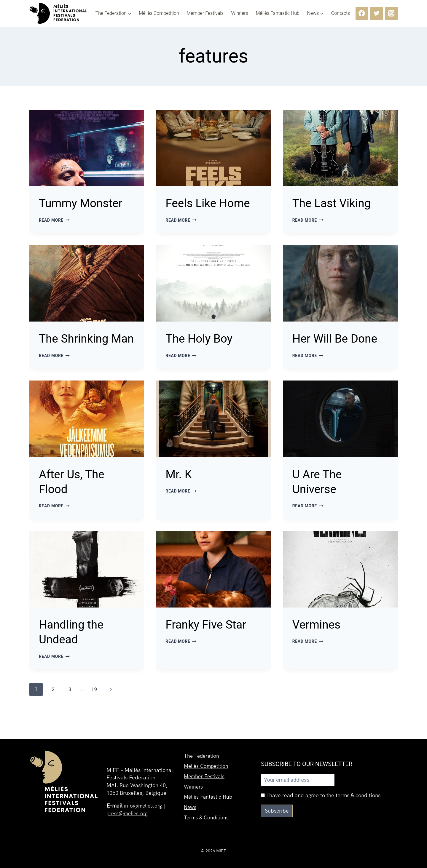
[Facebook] (362, 13)
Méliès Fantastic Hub (277, 13)
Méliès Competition (159, 13)
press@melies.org (128, 813)
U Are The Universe (319, 497)
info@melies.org (144, 806)
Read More (55, 220)
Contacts (341, 13)
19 (95, 705)
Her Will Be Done (338, 339)
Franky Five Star (209, 640)
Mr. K (180, 489)
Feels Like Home (211, 203)
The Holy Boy (202, 339)
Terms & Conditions (207, 817)
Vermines (319, 640)
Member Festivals (205, 13)
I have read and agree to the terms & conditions (321, 795)
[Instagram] (391, 13)
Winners (240, 13)
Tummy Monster (84, 203)
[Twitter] (376, 13)
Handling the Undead (74, 648)
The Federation (202, 753)
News (190, 806)
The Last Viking (335, 203)
